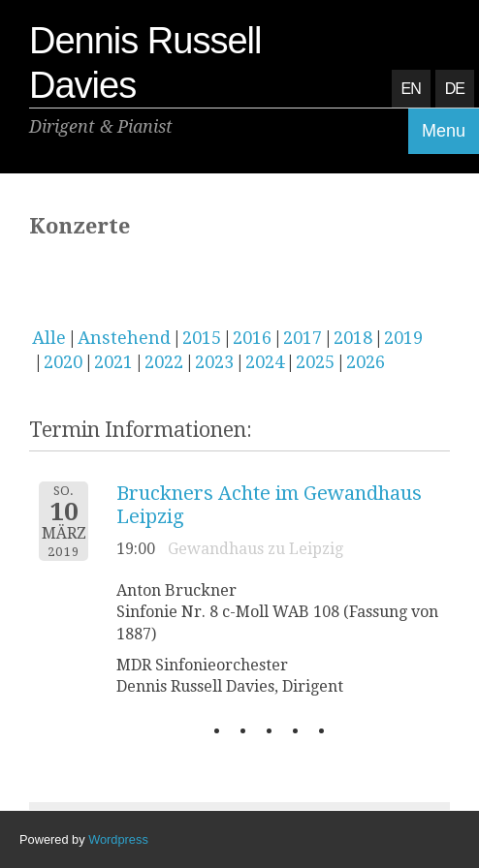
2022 (164, 362)
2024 (265, 362)
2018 (353, 338)
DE (455, 89)
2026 (366, 362)
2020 (63, 362)
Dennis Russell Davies (145, 63)
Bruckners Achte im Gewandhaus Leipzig (269, 505)
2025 (315, 362)
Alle (49, 338)
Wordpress (118, 839)
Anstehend (124, 338)
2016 (252, 338)
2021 (113, 362)
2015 (202, 338)
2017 (303, 338)
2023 (214, 362)
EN (411, 89)
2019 (403, 338)
